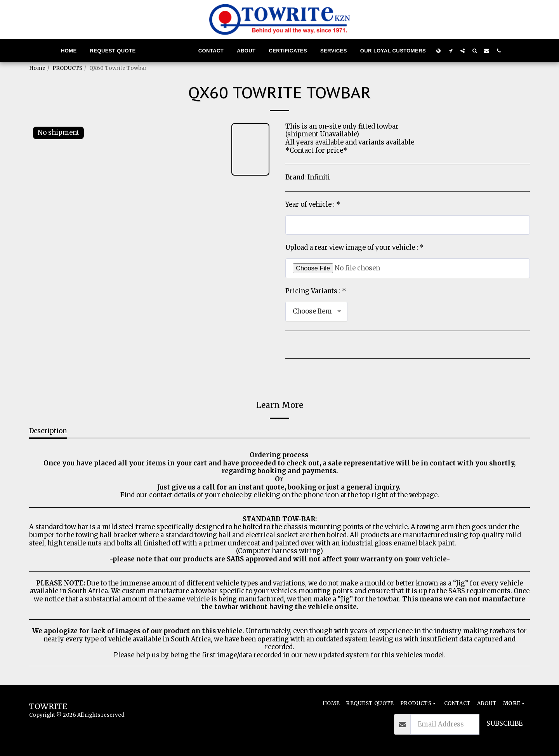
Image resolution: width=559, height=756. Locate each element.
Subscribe (504, 724)
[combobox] (316, 312)
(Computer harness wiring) (279, 551)
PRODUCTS (67, 68)
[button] (450, 51)
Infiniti (319, 177)
